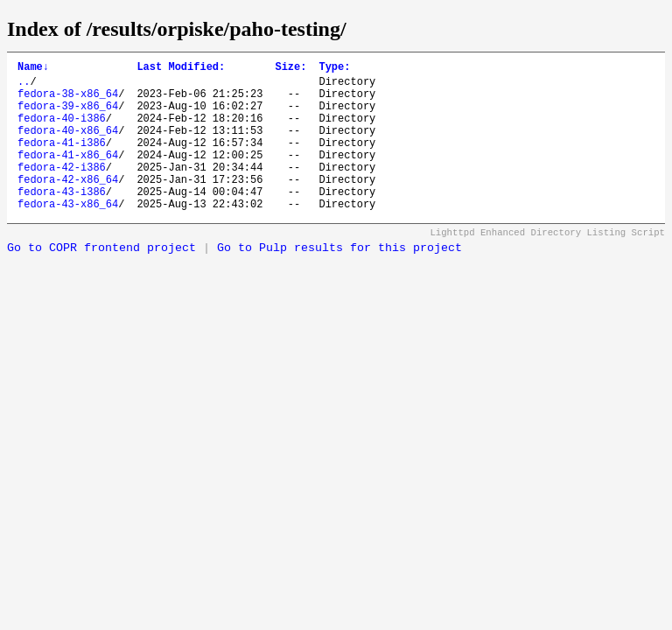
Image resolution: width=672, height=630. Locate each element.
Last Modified (181, 69)
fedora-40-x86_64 (68, 146)
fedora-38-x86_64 (68, 101)
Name (33, 69)
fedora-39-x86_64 (68, 116)
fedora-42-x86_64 (68, 205)
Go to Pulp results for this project (339, 280)
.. (24, 86)
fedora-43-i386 (62, 220)
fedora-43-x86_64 (68, 235)
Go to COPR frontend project (101, 280)
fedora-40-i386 (62, 131)
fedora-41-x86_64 (68, 175)
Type (334, 69)
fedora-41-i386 (62, 161)
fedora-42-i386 (62, 190)
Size (290, 69)
